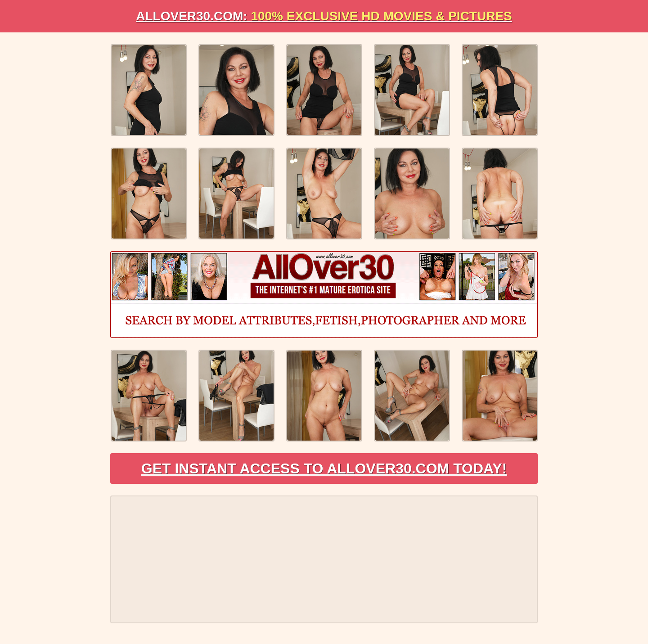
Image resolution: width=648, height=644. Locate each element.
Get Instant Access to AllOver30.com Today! (324, 468)
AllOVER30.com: (324, 16)
